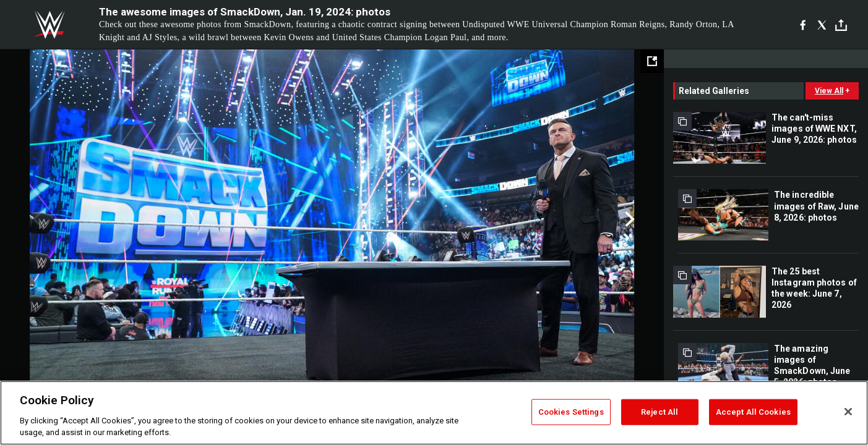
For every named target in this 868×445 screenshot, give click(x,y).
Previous (36, 219)
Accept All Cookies (753, 412)
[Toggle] (841, 25)
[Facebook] (803, 25)
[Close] (848, 412)
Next (628, 219)
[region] (434, 413)
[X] (822, 25)
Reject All (660, 412)
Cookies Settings (571, 412)
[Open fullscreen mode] (652, 61)
